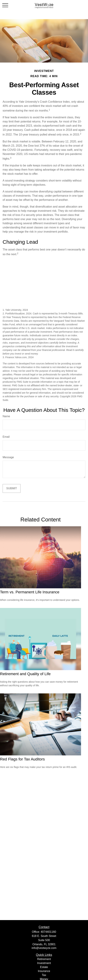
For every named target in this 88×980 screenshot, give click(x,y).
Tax (44, 975)
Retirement (44, 959)
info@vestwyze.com (44, 948)
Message (8, 457)
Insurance (44, 971)
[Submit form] (12, 488)
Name (6, 416)
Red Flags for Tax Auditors (22, 759)
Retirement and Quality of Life (25, 674)
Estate (44, 967)
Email (6, 437)
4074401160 (48, 932)
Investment (44, 963)
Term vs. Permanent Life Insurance (30, 592)
